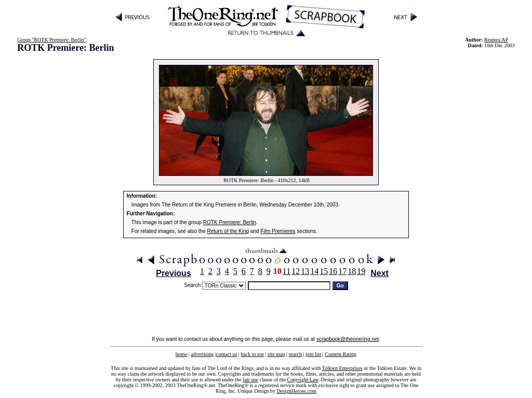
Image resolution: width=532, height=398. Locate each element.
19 (361, 271)
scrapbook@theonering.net (348, 339)
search (295, 354)
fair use (250, 380)
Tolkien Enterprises (342, 368)
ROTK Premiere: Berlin (230, 222)
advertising (202, 354)
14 (314, 271)
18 (352, 271)
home (181, 354)
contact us (227, 354)
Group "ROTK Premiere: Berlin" (51, 40)
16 (333, 271)
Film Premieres (278, 231)
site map (276, 354)
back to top (252, 354)
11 (287, 271)
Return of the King (228, 231)
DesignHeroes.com (297, 391)
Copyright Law (303, 380)
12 (296, 271)
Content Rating (341, 354)
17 (342, 271)
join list (313, 354)
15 (324, 271)
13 (305, 271)
